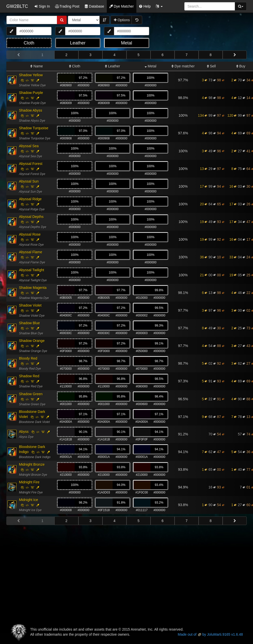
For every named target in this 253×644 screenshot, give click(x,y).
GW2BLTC (17, 6)
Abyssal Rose (30, 234)
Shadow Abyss (31, 110)
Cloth (75, 66)
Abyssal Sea (29, 146)
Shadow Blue (29, 323)
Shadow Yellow (31, 75)
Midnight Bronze (32, 464)
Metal (151, 66)
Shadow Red (29, 376)
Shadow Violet (30, 305)
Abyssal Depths (31, 217)
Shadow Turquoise (34, 128)
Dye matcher (183, 66)
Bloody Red (28, 358)
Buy (241, 66)
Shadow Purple (31, 93)
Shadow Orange (32, 341)
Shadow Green (31, 394)
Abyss (24, 432)
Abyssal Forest (31, 164)
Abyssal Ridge (30, 199)
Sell (211, 66)
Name (37, 66)
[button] (159, 6)
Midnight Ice (28, 500)
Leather (112, 66)
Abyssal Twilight (31, 270)
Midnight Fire (29, 482)
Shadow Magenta (33, 288)
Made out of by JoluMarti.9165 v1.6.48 (210, 634)
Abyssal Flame (31, 252)
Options (122, 20)
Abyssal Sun (29, 181)
